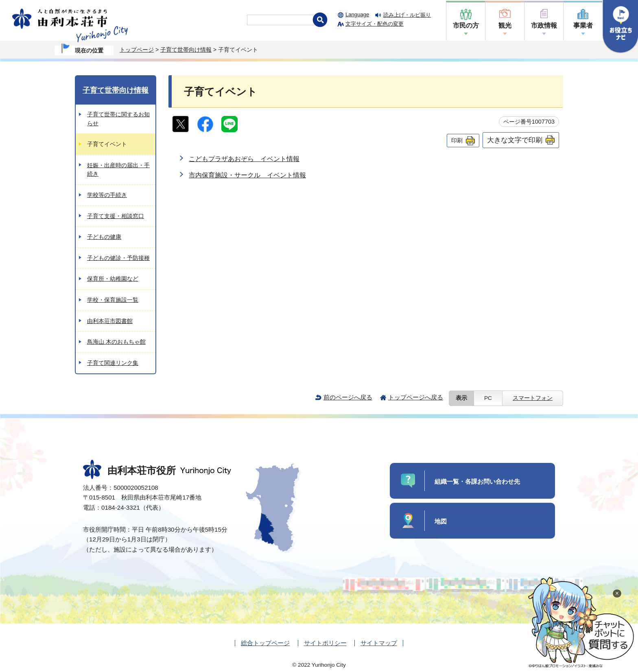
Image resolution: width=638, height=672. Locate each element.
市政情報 (544, 25)
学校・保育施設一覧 (113, 300)
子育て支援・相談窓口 (116, 216)
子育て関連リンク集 (113, 363)
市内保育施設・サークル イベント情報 (247, 175)
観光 (505, 25)
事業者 (583, 25)
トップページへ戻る (416, 397)
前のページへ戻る (348, 397)
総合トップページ (265, 643)
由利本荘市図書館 (110, 321)
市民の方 (466, 25)
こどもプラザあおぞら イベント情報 (244, 159)
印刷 (457, 140)
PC (488, 398)
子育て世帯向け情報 (186, 50)
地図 (441, 521)
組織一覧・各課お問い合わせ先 (477, 481)
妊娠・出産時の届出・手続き (118, 170)
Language (357, 14)
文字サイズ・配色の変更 (375, 24)
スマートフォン (533, 398)
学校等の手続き (107, 195)
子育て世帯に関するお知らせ (118, 119)
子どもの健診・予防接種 (118, 258)
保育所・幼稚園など (113, 279)
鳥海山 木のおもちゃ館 (116, 342)
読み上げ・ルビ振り (407, 15)
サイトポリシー (325, 643)
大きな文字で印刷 (515, 140)
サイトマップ (379, 643)
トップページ (137, 50)
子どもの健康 (104, 237)
